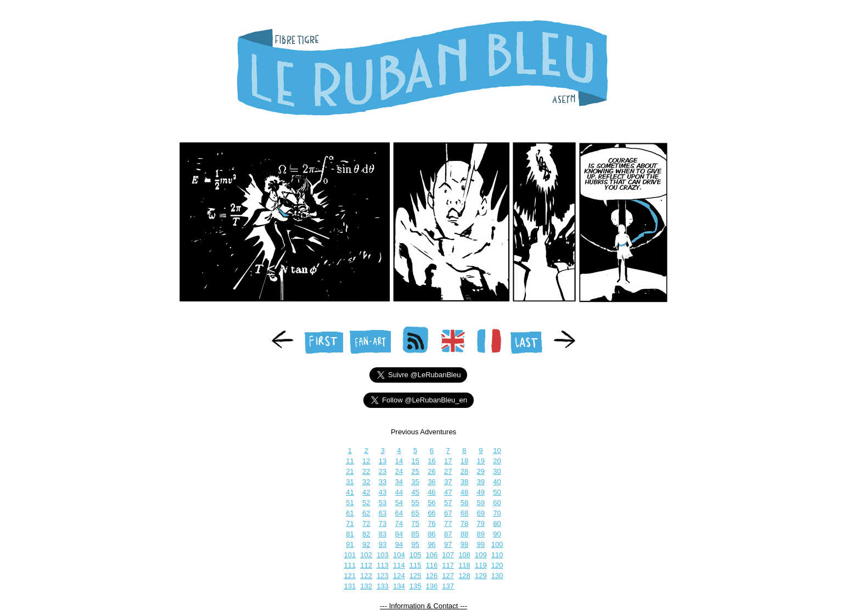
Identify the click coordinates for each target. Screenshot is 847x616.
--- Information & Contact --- (423, 606)
